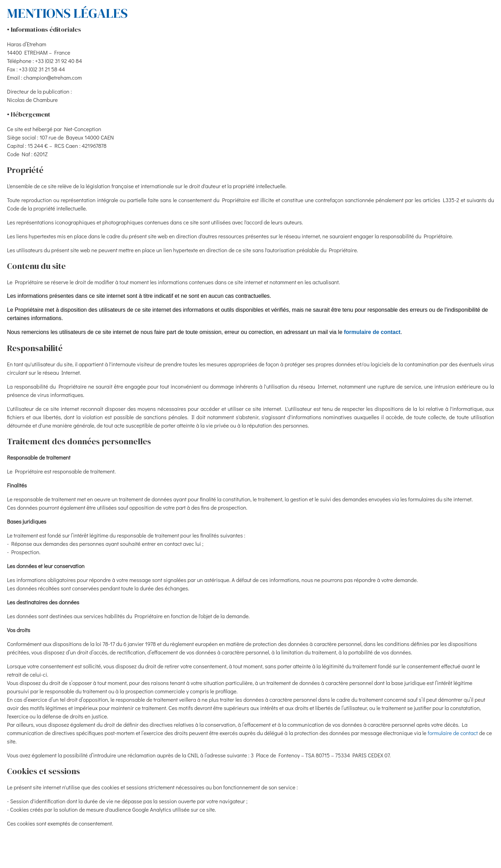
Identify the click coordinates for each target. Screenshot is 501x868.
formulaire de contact (372, 332)
